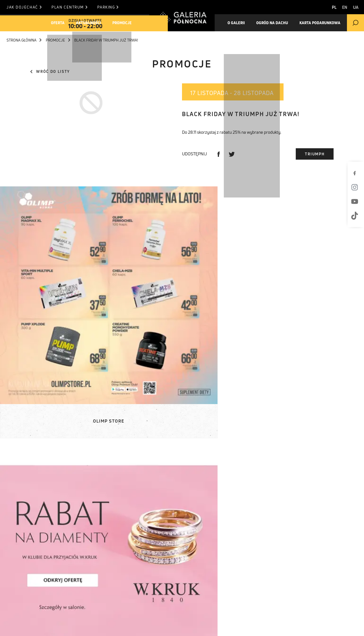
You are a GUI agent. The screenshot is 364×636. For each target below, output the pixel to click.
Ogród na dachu (279, 23)
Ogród (21, 597)
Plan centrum (76, 7)
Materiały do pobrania (107, 575)
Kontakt (151, 590)
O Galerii (24, 590)
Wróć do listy (50, 71)
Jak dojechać (24, 7)
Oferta (60, 23)
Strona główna (24, 40)
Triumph (315, 154)
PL (327, 7)
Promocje (132, 23)
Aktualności (95, 23)
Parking (122, 7)
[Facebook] (357, 173)
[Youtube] (357, 201)
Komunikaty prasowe (105, 568)
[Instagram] (357, 187)
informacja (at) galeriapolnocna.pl (230, 597)
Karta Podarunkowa (330, 23)
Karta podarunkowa (37, 604)
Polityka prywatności (278, 625)
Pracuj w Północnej (37, 611)
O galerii (239, 23)
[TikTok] (357, 216)
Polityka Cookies (220, 625)
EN (341, 7)
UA (356, 7)
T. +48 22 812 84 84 (208, 590)
